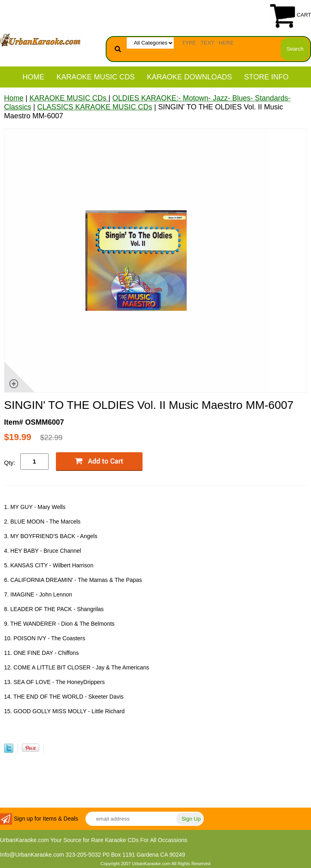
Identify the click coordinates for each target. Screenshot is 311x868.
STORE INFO (266, 77)
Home (34, 77)
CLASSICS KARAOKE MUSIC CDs (95, 107)
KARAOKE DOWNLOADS (190, 77)
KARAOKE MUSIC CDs (96, 77)
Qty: (10, 463)
